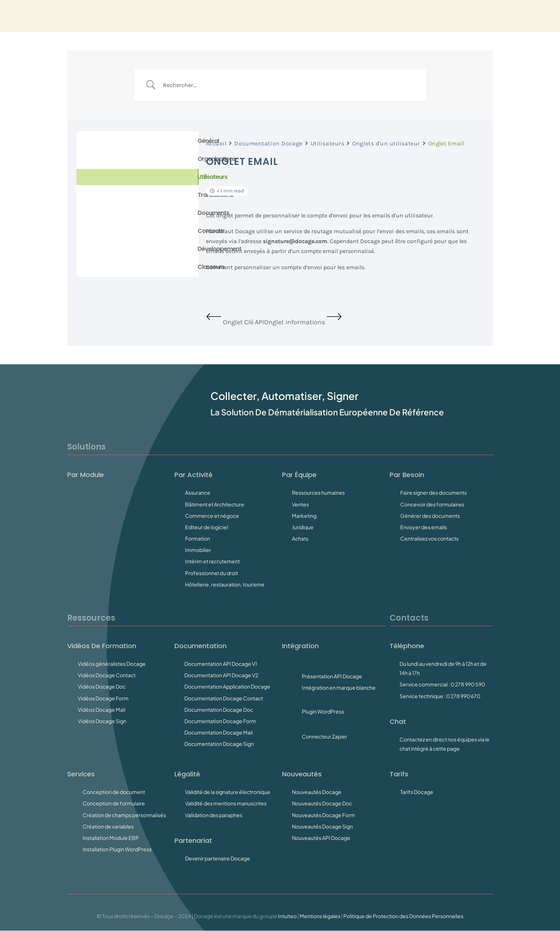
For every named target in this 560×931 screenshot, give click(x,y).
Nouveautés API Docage (321, 838)
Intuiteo (287, 916)
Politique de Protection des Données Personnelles (403, 916)
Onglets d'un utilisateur (386, 143)
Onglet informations (303, 322)
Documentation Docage (268, 143)
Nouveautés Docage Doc (322, 803)
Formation (198, 538)
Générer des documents (430, 516)
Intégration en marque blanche (339, 688)
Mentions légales (320, 916)
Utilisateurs (328, 143)
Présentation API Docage (332, 676)
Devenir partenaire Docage (218, 858)
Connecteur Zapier (325, 736)
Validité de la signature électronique (228, 792)
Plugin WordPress (323, 711)
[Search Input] (289, 85)
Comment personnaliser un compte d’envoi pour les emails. (286, 267)
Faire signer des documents (433, 492)
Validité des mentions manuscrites (226, 803)
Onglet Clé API (235, 322)
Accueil (216, 143)
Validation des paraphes (214, 815)
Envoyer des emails (424, 527)
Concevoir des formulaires (432, 504)
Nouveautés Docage (317, 792)
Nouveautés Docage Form (324, 815)
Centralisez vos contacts (429, 538)
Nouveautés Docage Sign (322, 826)
